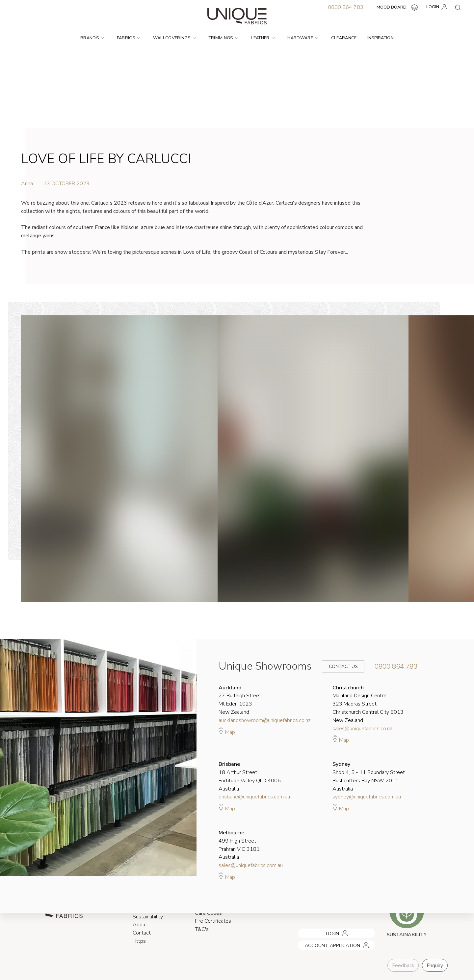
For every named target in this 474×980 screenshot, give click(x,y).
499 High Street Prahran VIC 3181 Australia (239, 845)
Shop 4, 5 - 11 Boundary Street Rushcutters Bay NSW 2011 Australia (369, 776)
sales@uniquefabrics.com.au (251, 865)
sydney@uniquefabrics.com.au (367, 797)
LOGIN (438, 7)
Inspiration (381, 38)
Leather (263, 38)
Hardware (303, 38)
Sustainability (148, 917)
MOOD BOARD (398, 8)
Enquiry (435, 966)
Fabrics (129, 38)
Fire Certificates (213, 921)
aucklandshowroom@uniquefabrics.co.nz (265, 720)
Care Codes (208, 913)
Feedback (403, 966)
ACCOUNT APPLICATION (323, 943)
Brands (92, 38)
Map (227, 731)
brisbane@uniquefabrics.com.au (254, 797)
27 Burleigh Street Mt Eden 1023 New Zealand (240, 700)
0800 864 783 (346, 7)
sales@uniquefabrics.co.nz (362, 729)
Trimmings (224, 38)
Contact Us (339, 666)
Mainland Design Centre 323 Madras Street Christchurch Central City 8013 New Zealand (368, 704)
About (140, 925)
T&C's (202, 930)
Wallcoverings (175, 38)
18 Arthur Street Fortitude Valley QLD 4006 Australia (250, 776)
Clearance (344, 38)
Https (139, 941)
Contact (142, 933)
